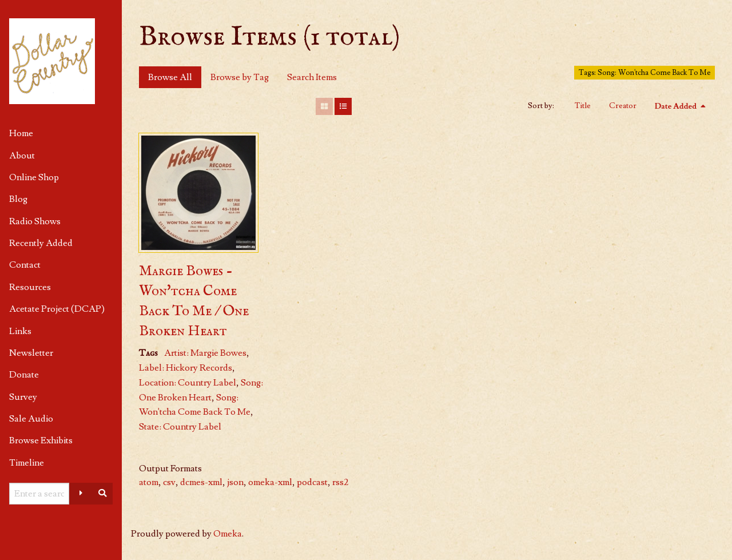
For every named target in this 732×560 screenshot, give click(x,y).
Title (583, 106)
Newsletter (31, 353)
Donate (24, 375)
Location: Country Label (188, 383)
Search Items (312, 77)
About (22, 156)
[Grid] (324, 106)
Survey (23, 397)
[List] (343, 106)
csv (169, 482)
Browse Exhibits (41, 440)
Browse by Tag (240, 77)
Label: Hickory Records (186, 368)
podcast (312, 482)
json (235, 482)
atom (149, 482)
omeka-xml (270, 482)
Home (21, 133)
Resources (30, 287)
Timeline (27, 463)
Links (20, 331)
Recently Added (41, 243)
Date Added (677, 106)
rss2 (340, 482)
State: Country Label (180, 427)
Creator (623, 106)
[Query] (39, 494)
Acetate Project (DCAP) (57, 309)
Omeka (228, 534)
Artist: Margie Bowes (205, 353)
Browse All (170, 77)
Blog (18, 199)
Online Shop (34, 177)
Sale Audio (31, 419)
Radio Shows (35, 221)
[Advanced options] (81, 494)
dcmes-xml (201, 482)
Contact (25, 265)
